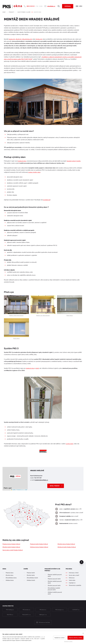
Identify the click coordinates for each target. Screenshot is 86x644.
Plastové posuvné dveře (54, 579)
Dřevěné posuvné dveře (54, 586)
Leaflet (13, 490)
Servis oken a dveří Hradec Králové (13, 550)
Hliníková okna (10, 580)
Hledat (59, 6)
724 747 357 (38, 478)
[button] (15, 477)
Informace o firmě (74, 573)
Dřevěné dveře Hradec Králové (11, 547)
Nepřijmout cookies (60, 638)
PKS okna (69, 569)
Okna (4, 569)
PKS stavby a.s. (26, 610)
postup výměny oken (34, 172)
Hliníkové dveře (31, 580)
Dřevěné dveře (31, 575)
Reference (72, 578)
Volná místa (72, 580)
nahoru (82, 562)
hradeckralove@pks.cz (41, 480)
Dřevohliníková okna (11, 578)
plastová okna (22, 161)
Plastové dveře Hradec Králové (39, 544)
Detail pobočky (55, 486)
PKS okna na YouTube (44, 622)
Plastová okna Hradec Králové (11, 544)
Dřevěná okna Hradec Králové (66, 544)
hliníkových (39, 39)
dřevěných (19, 39)
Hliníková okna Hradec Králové (39, 547)
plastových (12, 39)
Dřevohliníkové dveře (32, 578)
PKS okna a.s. (43, 610)
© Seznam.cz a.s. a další (22, 490)
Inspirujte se (72, 583)
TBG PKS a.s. (10, 615)
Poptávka (68, 6)
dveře (37, 368)
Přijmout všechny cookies (76, 638)
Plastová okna (9, 573)
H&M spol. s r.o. (43, 615)
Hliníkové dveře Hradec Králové (67, 547)
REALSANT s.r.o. (27, 615)
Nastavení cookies (68, 641)
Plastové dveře (31, 573)
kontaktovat (47, 200)
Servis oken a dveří (74, 575)
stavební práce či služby (74, 161)
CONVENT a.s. (76, 610)
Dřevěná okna (9, 575)
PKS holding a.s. (10, 610)
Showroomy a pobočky (75, 585)
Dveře (26, 569)
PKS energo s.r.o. (60, 610)
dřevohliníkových (27, 39)
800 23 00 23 (31, 6)
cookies (42, 637)
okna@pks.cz (51, 6)
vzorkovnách (69, 444)
